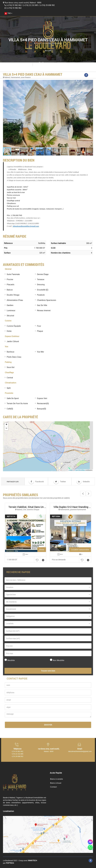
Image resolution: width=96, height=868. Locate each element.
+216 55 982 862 (17, 751)
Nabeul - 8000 (49, 751)
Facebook (36, 481)
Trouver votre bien (48, 671)
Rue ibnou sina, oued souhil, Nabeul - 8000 (23, 2)
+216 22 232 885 (17, 754)
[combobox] (8, 13)
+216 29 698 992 (17, 756)
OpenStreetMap (80, 470)
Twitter (60, 481)
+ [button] (6, 425)
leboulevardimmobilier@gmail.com (50, 65)
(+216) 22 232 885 (31, 5)
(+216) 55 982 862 (14, 5)
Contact (53, 787)
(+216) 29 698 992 (47, 5)
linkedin (83, 481)
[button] (48, 114)
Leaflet (71, 470)
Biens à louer (56, 783)
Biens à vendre (56, 779)
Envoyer (48, 725)
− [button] (6, 428)
